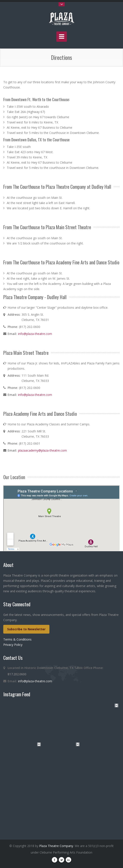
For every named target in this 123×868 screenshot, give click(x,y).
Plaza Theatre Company (56, 846)
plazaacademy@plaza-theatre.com (42, 450)
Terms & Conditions (17, 639)
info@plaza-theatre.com (35, 334)
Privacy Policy (13, 645)
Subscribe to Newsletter (26, 629)
